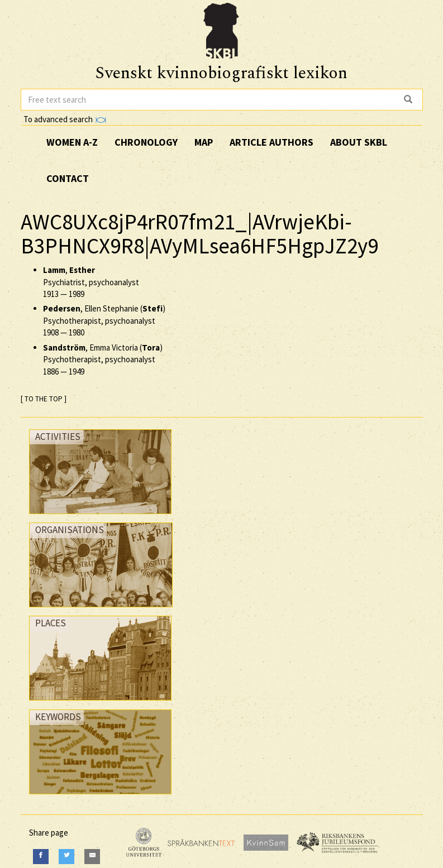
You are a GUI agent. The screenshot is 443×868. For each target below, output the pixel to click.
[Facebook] (41, 857)
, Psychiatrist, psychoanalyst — (91, 282)
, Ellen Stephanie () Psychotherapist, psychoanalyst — (104, 320)
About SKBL (359, 142)
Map (204, 142)
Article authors (271, 142)
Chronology (146, 142)
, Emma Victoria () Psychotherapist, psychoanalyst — (103, 359)
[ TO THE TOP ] (44, 399)
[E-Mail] (92, 857)
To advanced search (65, 119)
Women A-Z (72, 142)
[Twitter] (66, 857)
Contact (68, 178)
